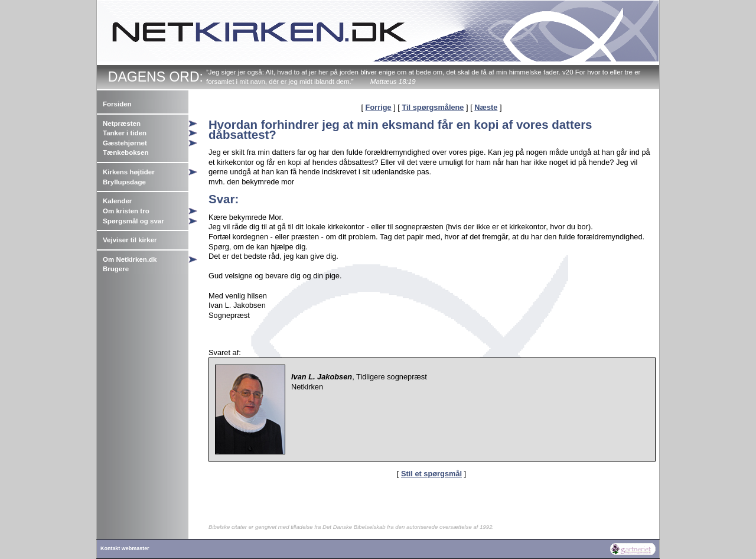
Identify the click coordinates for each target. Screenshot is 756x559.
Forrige (379, 107)
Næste (486, 107)
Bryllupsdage (124, 182)
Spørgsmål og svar (133, 221)
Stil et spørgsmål (431, 474)
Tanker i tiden (125, 133)
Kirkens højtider (129, 172)
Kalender (117, 201)
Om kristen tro (126, 211)
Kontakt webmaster (125, 548)
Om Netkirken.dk (130, 259)
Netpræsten (122, 123)
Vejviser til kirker (130, 240)
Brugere (116, 269)
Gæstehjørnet (125, 143)
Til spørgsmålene (433, 107)
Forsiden (117, 104)
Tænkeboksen (126, 152)
